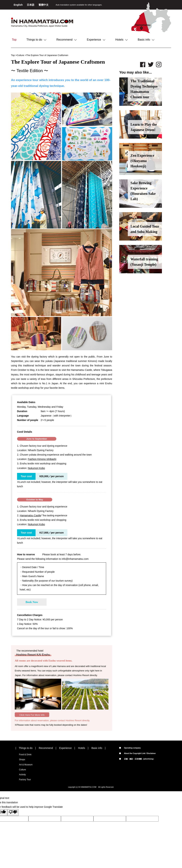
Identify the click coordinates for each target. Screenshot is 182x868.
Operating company (130, 748)
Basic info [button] (146, 40)
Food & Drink (25, 755)
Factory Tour (25, 780)
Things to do (26, 748)
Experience (65, 748)
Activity (22, 775)
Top (14, 40)
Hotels (82, 748)
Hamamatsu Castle (30, 515)
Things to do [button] (37, 40)
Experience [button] (96, 40)
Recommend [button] (67, 40)
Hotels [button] (122, 40)
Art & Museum (26, 765)
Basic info (97, 748)
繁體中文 (44, 5)
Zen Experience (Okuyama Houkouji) (142, 161)
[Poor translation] (13, 813)
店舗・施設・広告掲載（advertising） (137, 759)
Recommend (46, 748)
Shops (22, 760)
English (18, 5)
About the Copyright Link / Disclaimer (137, 753)
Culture (20, 55)
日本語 (31, 5)
